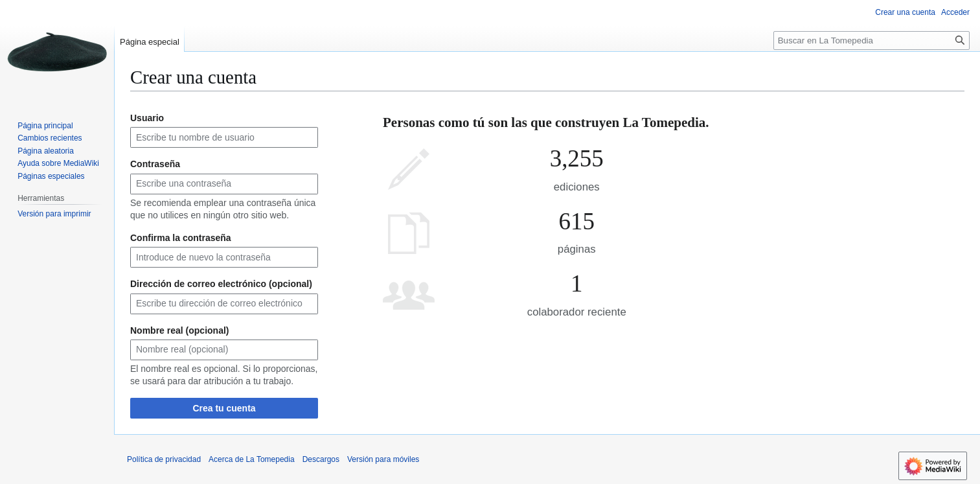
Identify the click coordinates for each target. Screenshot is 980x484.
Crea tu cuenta (224, 408)
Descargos (321, 459)
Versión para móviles (383, 459)
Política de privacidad (164, 459)
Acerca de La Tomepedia (252, 459)
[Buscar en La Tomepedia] (872, 40)
